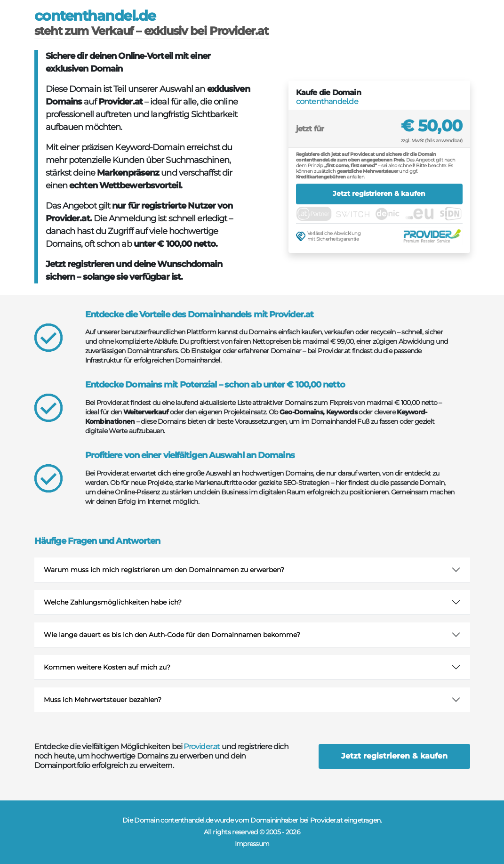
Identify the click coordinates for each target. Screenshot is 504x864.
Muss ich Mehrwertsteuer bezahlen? (103, 700)
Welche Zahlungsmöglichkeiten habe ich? (113, 602)
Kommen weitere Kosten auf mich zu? (107, 667)
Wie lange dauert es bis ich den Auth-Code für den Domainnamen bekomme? (172, 635)
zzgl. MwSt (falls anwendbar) (432, 141)
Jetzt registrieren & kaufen (379, 194)
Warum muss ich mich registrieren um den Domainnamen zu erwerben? (164, 570)
